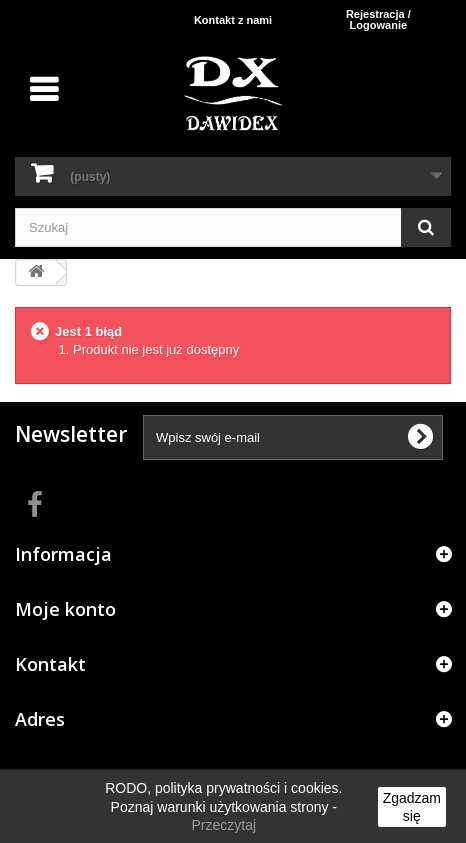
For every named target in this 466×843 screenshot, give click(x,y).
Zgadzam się (412, 807)
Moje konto (65, 609)
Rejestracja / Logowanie (378, 19)
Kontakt (50, 664)
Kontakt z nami (233, 20)
